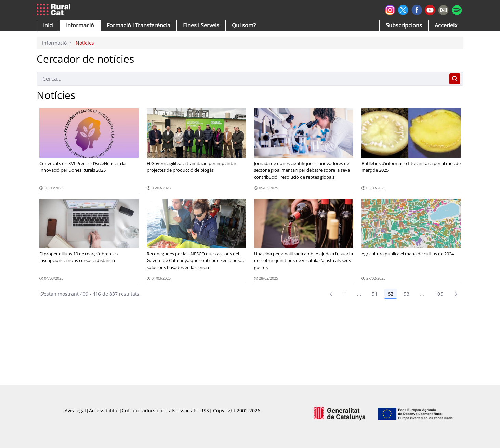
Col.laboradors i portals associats (160, 411)
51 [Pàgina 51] (375, 294)
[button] (48, 25)
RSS (205, 411)
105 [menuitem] (439, 294)
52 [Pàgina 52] (391, 294)
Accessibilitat (104, 411)
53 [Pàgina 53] (406, 294)
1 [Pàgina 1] (345, 294)
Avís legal (75, 411)
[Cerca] (242, 79)
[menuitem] (139, 25)
